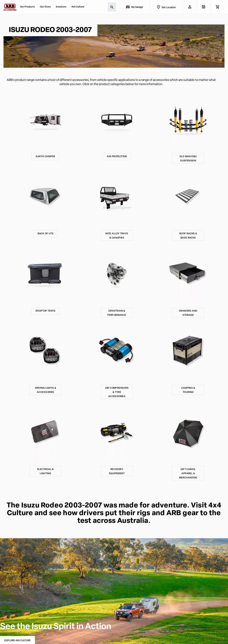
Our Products (27, 7)
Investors (61, 7)
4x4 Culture (78, 7)
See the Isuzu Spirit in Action (56, 627)
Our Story (45, 7)
